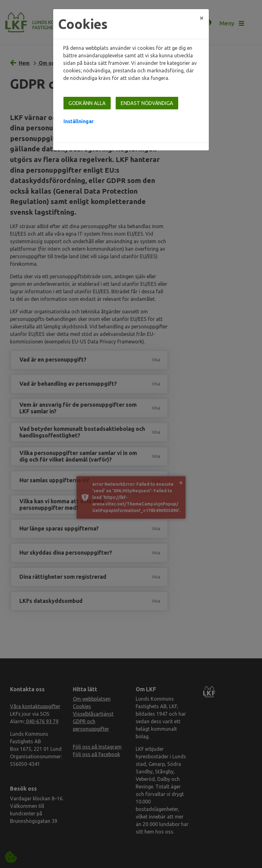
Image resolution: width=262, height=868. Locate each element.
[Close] (202, 18)
